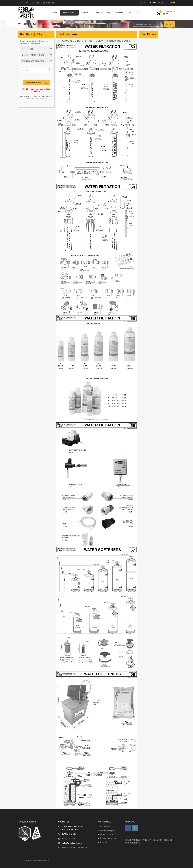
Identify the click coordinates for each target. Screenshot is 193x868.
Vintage (86, 13)
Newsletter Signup (108, 838)
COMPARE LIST (48, 3)
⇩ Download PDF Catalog (36, 83)
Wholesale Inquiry (108, 831)
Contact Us (133, 13)
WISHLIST (35, 3)
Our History (105, 827)
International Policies (109, 834)
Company (119, 13)
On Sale (99, 13)
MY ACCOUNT (23, 3)
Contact (104, 842)
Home (55, 13)
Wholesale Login (151, 3)
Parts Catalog (69, 13)
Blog (109, 13)
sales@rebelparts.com (72, 843)
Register (163, 3)
